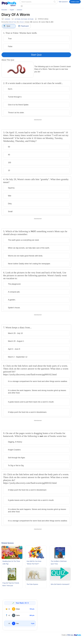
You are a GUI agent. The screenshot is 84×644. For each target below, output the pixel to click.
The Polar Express (32, 584)
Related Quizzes (8, 543)
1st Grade (17, 19)
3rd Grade (31, 19)
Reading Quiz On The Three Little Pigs (11, 563)
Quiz (7, 26)
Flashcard (23, 26)
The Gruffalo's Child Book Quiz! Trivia (59, 563)
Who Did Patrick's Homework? (60, 584)
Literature (7, 19)
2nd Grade (24, 19)
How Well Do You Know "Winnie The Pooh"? (34, 563)
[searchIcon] (55, 2)
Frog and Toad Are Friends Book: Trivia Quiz (11, 584)
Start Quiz (36, 55)
